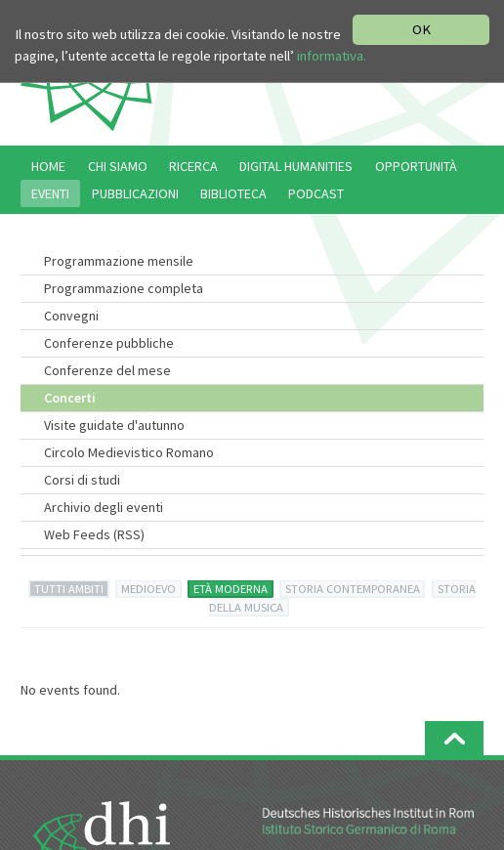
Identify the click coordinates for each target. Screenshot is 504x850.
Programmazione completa (124, 288)
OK (421, 29)
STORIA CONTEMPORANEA (353, 589)
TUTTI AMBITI (69, 589)
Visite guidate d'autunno (114, 425)
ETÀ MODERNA (231, 589)
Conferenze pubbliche (109, 343)
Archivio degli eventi (104, 507)
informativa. (332, 56)
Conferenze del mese (107, 370)
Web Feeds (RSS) (94, 534)
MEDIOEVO (148, 589)
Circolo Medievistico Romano (129, 452)
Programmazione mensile (119, 261)
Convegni (71, 316)
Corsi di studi (82, 480)
